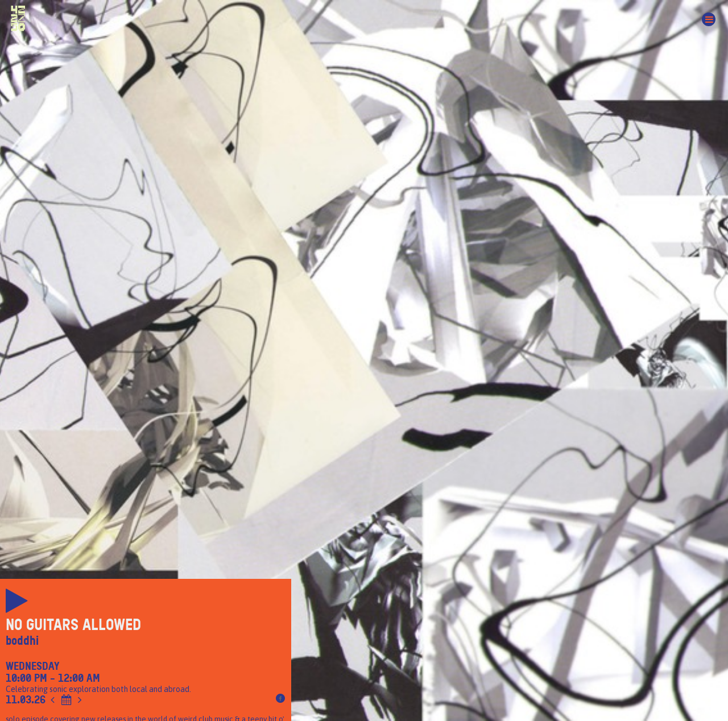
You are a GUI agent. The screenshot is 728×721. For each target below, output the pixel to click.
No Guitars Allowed (73, 625)
